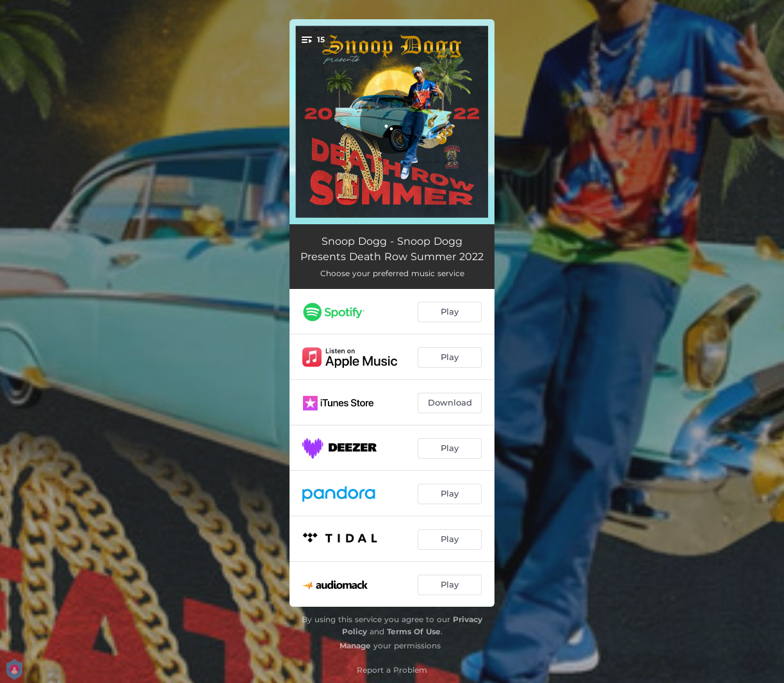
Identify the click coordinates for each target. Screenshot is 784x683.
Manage (355, 646)
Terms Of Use (414, 631)
